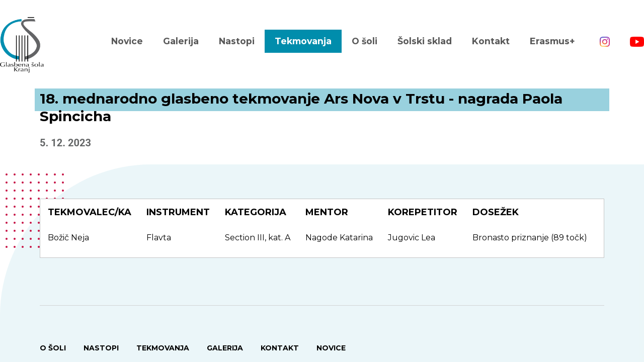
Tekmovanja (303, 41)
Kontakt (491, 41)
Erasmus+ (552, 41)
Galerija (181, 41)
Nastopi (237, 41)
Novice (127, 41)
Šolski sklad (425, 41)
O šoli (365, 41)
